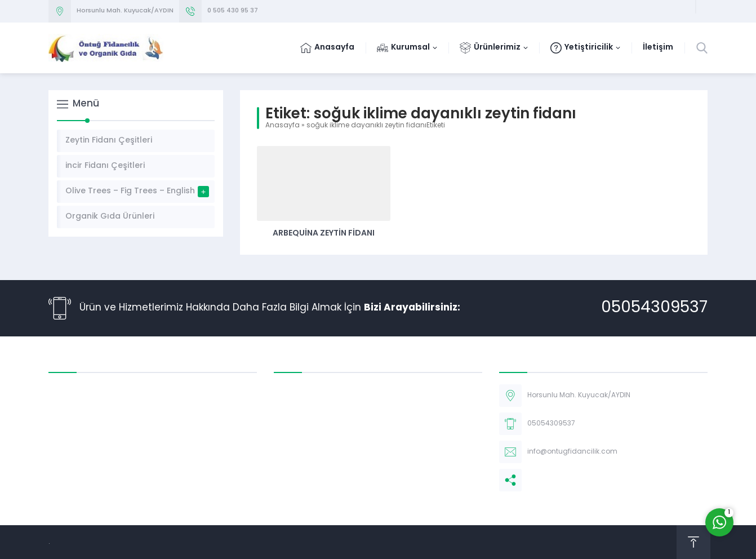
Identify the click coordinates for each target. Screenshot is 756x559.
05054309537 (654, 308)
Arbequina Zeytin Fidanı (324, 234)
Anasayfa (283, 126)
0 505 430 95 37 (233, 11)
